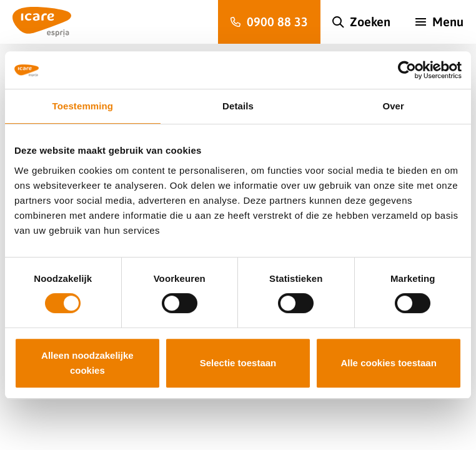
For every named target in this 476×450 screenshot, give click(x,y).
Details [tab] (238, 106)
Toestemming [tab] (83, 106)
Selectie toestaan (238, 363)
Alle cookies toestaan (388, 363)
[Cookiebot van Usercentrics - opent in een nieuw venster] (407, 70)
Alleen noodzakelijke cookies (87, 363)
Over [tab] (393, 106)
